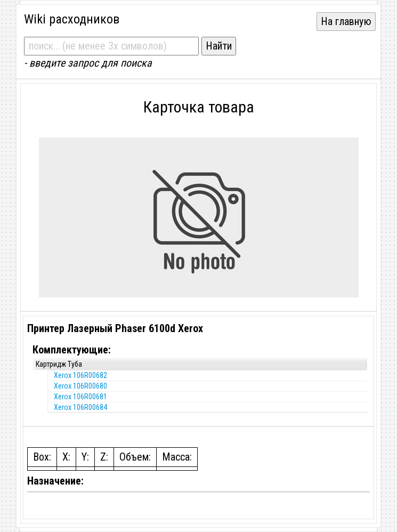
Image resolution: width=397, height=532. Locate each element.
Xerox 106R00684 (80, 407)
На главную (346, 21)
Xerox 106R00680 (80, 386)
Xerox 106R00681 (80, 397)
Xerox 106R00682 (80, 375)
